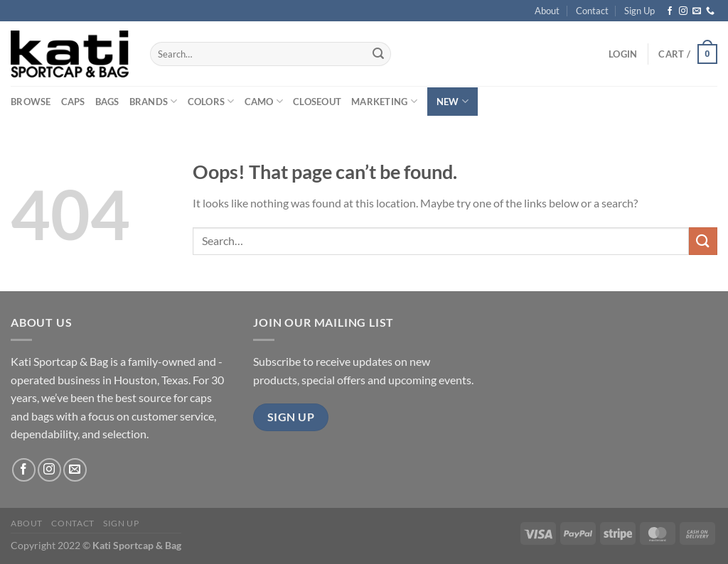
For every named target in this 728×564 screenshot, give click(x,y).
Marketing (384, 101)
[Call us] (710, 11)
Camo (264, 101)
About (547, 11)
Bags (107, 102)
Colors (211, 101)
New (453, 101)
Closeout (317, 102)
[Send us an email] (697, 11)
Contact (592, 11)
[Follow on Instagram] (683, 11)
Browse (31, 102)
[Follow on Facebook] (670, 11)
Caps (73, 102)
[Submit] (378, 54)
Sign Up (639, 11)
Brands (154, 101)
